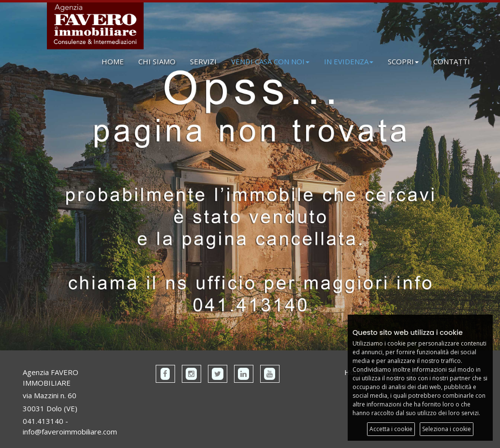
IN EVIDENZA (349, 61)
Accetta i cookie (391, 429)
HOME (113, 61)
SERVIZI (203, 61)
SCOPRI (403, 61)
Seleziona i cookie (447, 429)
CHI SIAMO (157, 61)
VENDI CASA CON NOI (270, 61)
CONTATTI (452, 61)
